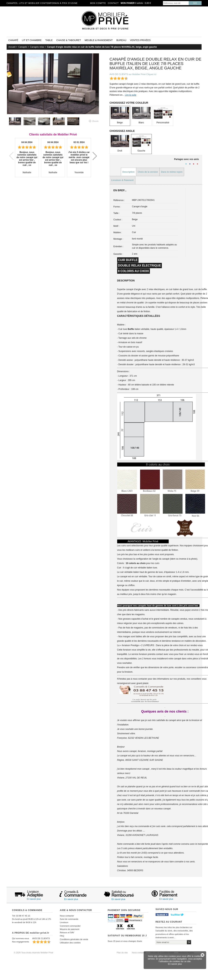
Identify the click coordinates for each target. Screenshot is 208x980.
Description (129, 172)
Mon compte (98, 3)
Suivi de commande (69, 919)
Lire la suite (131, 95)
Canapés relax (37, 47)
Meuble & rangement (99, 40)
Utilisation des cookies (70, 943)
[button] (95, 156)
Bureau (121, 40)
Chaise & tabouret (69, 40)
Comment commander (70, 926)
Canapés (23, 47)
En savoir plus (175, 964)
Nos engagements (21, 942)
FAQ (62, 936)
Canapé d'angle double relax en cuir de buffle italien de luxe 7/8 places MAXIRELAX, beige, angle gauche (102, 47)
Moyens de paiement (70, 929)
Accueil (12, 47)
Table (49, 40)
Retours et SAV (67, 933)
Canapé (13, 40)
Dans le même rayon (172, 172)
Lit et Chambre (32, 40)
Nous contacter (67, 916)
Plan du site (122, 953)
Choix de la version (148, 172)
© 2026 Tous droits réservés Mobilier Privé (34, 953)
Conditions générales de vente (74, 939)
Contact (113, 3)
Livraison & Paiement (122, 180)
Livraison (64, 922)
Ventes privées (140, 40)
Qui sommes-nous (21, 938)
